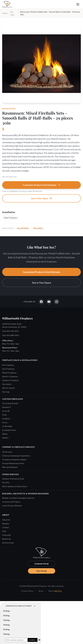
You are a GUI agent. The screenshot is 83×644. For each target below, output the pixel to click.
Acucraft (6, 411)
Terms (41, 591)
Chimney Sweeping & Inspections (16, 456)
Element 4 (6, 407)
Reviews (6, 524)
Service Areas (8, 543)
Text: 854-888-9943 (11, 335)
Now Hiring (41, 571)
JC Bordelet (7, 426)
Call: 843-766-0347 (10, 331)
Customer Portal (41, 564)
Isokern (5, 438)
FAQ (4, 531)
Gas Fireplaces (8, 369)
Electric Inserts (9, 388)
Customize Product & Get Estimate (42, 185)
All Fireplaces (8, 365)
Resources (7, 539)
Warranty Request (10, 467)
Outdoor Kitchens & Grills (13, 479)
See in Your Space (42, 198)
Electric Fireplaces (10, 376)
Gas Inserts (7, 384)
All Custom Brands (10, 403)
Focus (5, 422)
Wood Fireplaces (9, 373)
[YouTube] (49, 302)
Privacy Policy (27, 591)
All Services (7, 452)
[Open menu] (78, 4)
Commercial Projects (11, 502)
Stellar (5, 434)
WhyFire (58, 591)
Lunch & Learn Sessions (12, 506)
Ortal (4, 415)
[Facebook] (41, 302)
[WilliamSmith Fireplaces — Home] (7, 4)
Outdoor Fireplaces (10, 380)
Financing (6, 535)
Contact (6, 527)
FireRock (6, 419)
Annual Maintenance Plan (13, 463)
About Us (6, 520)
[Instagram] (57, 302)
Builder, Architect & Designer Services (18, 498)
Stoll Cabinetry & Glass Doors (15, 486)
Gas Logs (6, 392)
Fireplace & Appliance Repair (15, 459)
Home (5, 13)
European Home (9, 430)
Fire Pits (6, 483)
